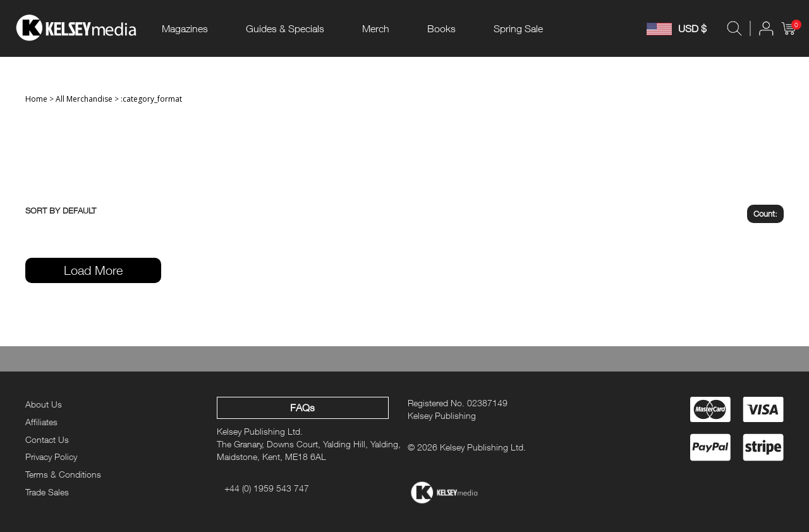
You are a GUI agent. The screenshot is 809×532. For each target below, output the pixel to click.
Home (36, 99)
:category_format (151, 99)
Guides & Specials (285, 28)
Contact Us (47, 439)
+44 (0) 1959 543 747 (267, 488)
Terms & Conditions (63, 474)
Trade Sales (47, 492)
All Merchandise (84, 99)
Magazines (185, 28)
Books (441, 28)
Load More (93, 270)
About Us (44, 404)
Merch (376, 28)
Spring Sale (518, 28)
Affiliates (41, 422)
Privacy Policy (51, 456)
